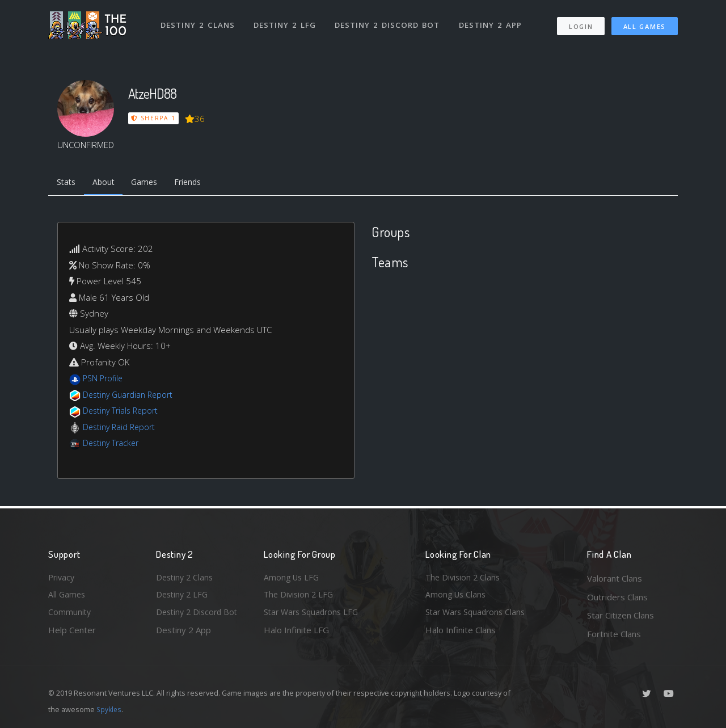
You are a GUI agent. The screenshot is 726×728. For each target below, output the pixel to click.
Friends (198, 183)
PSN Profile (104, 380)
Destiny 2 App (492, 22)
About (107, 183)
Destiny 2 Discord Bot (389, 22)
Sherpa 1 (154, 118)
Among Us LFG (293, 578)
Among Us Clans (457, 597)
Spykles (110, 709)
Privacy (62, 578)
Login (581, 23)
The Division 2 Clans (464, 578)
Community (70, 615)
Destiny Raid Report (121, 428)
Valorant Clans (615, 578)
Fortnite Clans (614, 634)
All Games (645, 23)
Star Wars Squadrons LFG (314, 615)
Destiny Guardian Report (131, 396)
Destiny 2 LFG (286, 22)
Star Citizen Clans (621, 615)
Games (151, 183)
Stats (67, 183)
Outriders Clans (617, 597)
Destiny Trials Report (123, 413)
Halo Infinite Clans (461, 634)
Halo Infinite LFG (296, 634)
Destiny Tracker (113, 445)
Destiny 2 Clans (198, 22)
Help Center (72, 634)
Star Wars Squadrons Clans (478, 615)
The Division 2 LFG (300, 597)
